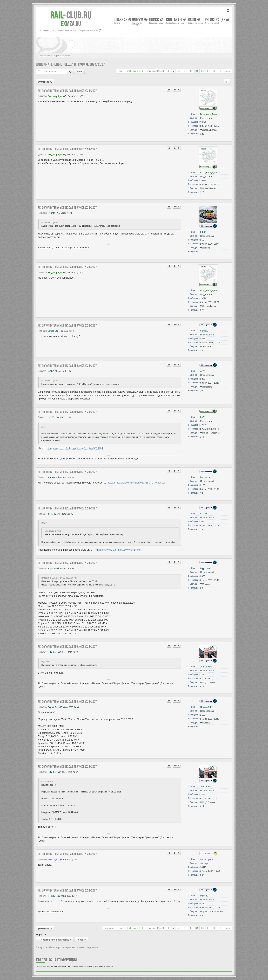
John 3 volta (53, 652)
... (173, 71)
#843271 (43, 371)
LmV (50, 417)
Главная (122, 19)
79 (179, 71)
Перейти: (41, 935)
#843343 (43, 568)
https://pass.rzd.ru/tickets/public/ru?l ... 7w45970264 (75, 448)
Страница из (156, 71)
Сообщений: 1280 (135, 71)
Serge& (51, 331)
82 (197, 71)
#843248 (43, 96)
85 (214, 71)
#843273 (43, 477)
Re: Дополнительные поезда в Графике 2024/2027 (67, 91)
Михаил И (52, 477)
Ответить (45, 82)
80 (185, 71)
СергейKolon (54, 707)
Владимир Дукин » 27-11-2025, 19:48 (59, 578)
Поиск (79, 72)
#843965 (43, 772)
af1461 (51, 514)
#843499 (43, 652)
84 (208, 71)
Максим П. (53, 896)
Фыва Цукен (53, 860)
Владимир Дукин (56, 96)
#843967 (43, 896)
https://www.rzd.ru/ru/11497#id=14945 (120, 550)
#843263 (43, 331)
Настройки (109, 928)
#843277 (43, 514)
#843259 (43, 272)
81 (191, 71)
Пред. (120, 71)
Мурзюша (52, 568)
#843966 (43, 860)
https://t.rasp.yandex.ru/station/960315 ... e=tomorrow (136, 483)
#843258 (43, 213)
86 (220, 71)
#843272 (43, 417)
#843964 (43, 707)
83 (202, 71)
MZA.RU (71, 24)
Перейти (81, 940)
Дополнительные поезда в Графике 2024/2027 (70, 64)
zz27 (50, 371)
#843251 (43, 155)
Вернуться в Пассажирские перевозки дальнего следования (67, 947)
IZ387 (50, 213)
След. (227, 71)
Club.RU (71, 15)
